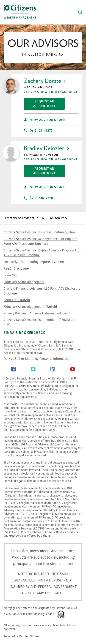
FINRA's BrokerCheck (24, 333)
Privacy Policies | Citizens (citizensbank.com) (37, 313)
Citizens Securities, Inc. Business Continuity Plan (39, 232)
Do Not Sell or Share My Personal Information (37, 359)
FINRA (66, 320)
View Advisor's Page (45, 120)
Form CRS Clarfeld (17, 300)
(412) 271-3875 (38, 131)
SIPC (7, 324)
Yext (22, 636)
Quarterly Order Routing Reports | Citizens (35, 262)
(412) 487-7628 (39, 198)
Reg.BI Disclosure (16, 269)
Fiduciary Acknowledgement (24, 282)
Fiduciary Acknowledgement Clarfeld (30, 307)
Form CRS (11, 275)
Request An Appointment (40, 103)
